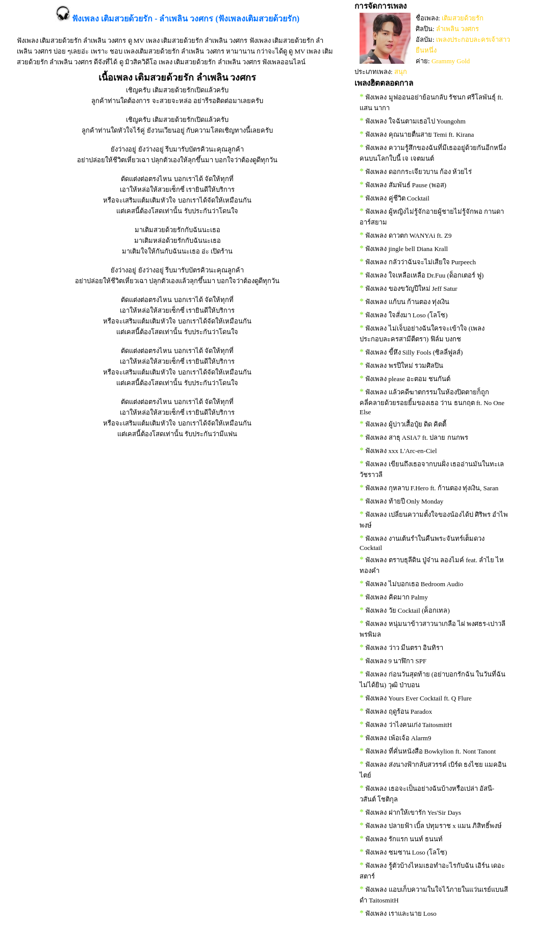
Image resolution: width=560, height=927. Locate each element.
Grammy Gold (451, 61)
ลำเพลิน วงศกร (457, 29)
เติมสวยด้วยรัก (463, 18)
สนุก (401, 72)
